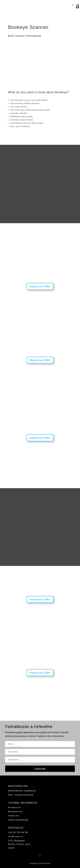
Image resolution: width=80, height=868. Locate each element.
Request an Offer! (40, 286)
